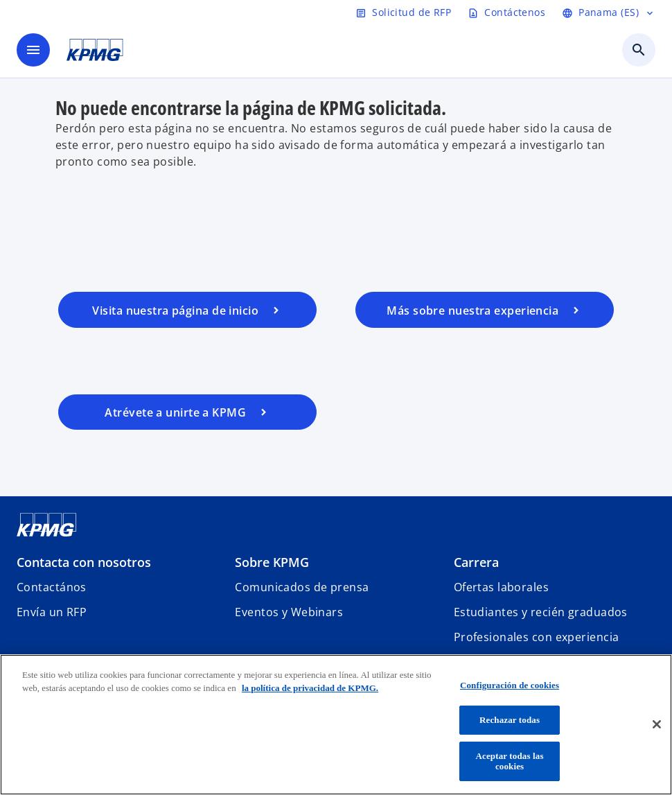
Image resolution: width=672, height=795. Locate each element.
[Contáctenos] (506, 12)
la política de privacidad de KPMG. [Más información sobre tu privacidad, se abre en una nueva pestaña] (310, 688)
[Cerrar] (657, 724)
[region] (336, 725)
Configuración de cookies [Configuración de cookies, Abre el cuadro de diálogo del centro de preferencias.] (510, 685)
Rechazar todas (510, 720)
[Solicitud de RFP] (403, 12)
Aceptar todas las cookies (510, 761)
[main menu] (33, 50)
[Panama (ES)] (609, 12)
